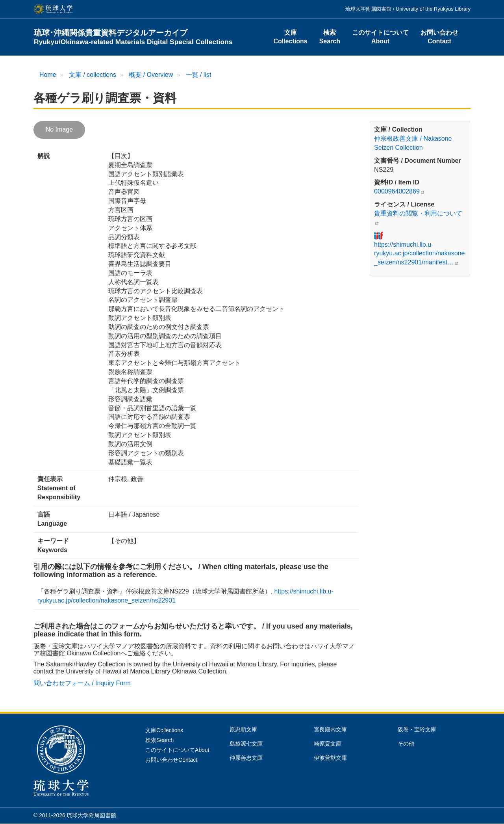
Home (48, 75)
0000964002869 (397, 191)
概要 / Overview (151, 75)
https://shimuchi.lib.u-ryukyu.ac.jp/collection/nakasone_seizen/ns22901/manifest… (419, 254)
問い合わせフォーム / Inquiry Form (82, 683)
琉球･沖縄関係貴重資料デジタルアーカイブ (133, 37)
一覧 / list (199, 75)
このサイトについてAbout (380, 37)
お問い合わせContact (439, 37)
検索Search (330, 37)
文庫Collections (290, 37)
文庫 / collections (93, 75)
